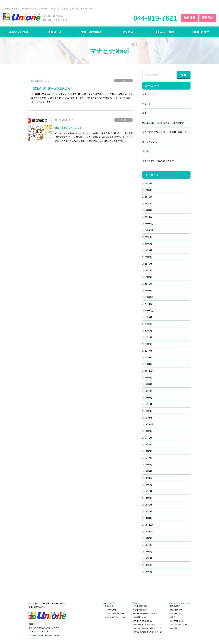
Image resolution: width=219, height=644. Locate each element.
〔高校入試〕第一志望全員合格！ (52, 88)
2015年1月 (147, 471)
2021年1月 (147, 364)
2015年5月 (147, 451)
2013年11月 (148, 531)
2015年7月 (147, 444)
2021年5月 (147, 344)
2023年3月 (147, 197)
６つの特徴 (109, 606)
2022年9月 (147, 237)
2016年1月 (147, 418)
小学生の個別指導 (140, 606)
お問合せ (173, 617)
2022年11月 (148, 223)
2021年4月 (147, 351)
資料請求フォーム (177, 621)
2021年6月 (147, 337)
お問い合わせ (201, 32)
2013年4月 (147, 572)
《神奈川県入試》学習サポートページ (147, 632)
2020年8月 (147, 377)
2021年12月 (148, 297)
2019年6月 (147, 391)
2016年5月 (147, 404)
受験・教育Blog (91, 32)
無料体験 (190, 18)
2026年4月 (147, 190)
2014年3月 (147, 505)
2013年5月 (147, 565)
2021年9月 (147, 317)
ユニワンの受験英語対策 (142, 621)
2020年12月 (148, 371)
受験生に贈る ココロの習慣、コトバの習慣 (163, 123)
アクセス (128, 32)
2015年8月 (147, 438)
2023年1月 (147, 210)
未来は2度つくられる (68, 128)
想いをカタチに (150, 142)
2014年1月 (147, 518)
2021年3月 (147, 357)
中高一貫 (147, 104)
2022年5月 (147, 264)
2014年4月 (147, 498)
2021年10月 (148, 310)
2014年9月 (147, 485)
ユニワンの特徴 (18, 32)
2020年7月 (147, 384)
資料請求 (208, 18)
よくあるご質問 (164, 32)
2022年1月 (147, 290)
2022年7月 (147, 250)
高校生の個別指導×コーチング (145, 613)
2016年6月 (147, 398)
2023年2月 (147, 203)
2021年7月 (147, 331)
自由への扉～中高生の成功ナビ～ (158, 161)
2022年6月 (147, 257)
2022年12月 (148, 217)
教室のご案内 (175, 606)
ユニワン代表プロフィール (115, 617)
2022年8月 (147, 244)
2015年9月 (147, 431)
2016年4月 (147, 411)
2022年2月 (147, 284)
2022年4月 (147, 270)
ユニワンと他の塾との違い (115, 613)
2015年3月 (147, 464)
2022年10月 (148, 230)
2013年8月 (147, 545)
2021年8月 (147, 324)
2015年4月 (147, 458)
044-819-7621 (155, 18)
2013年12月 (148, 525)
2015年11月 (148, 424)
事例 (144, 113)
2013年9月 (147, 538)
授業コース (55, 32)
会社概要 (173, 628)
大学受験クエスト (140, 617)
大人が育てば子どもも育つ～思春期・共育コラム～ (166, 132)
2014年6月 (147, 491)
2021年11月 (148, 304)
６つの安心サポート (112, 610)
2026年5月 (147, 183)
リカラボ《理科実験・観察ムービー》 (147, 628)
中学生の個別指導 (140, 610)
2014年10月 (148, 478)
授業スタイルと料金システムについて (147, 624)
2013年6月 (147, 558)
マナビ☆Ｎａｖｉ (151, 94)
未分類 (123, 81)
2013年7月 (147, 551)
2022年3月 (147, 277)
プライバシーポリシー (178, 624)
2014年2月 (147, 511)
